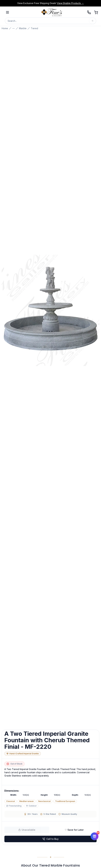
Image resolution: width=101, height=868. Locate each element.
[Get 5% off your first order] (94, 836)
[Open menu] (7, 12)
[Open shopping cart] (96, 12)
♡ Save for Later (74, 830)
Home (5, 28)
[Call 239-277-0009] (89, 12)
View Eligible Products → (70, 3)
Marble (23, 28)
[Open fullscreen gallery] (50, 310)
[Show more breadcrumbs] (13, 28)
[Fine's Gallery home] (52, 12)
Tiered (34, 28)
